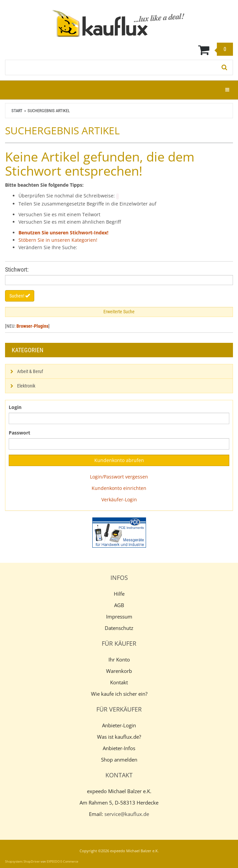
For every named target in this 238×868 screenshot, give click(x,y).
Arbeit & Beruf (30, 371)
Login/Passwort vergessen (119, 477)
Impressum (119, 616)
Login (15, 407)
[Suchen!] (225, 67)
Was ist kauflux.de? (119, 737)
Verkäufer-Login (119, 499)
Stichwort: (17, 269)
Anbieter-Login (119, 725)
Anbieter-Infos (119, 748)
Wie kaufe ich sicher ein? (119, 694)
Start (17, 111)
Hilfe (119, 594)
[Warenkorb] (119, 50)
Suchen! (20, 296)
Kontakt (119, 682)
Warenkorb (119, 671)
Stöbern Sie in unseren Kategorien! (58, 240)
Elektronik (26, 386)
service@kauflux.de (127, 814)
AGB (119, 605)
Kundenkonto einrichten (119, 488)
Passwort (19, 433)
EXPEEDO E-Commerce (62, 861)
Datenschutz (119, 628)
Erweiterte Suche (119, 312)
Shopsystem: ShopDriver (22, 861)
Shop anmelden (119, 760)
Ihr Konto (119, 659)
